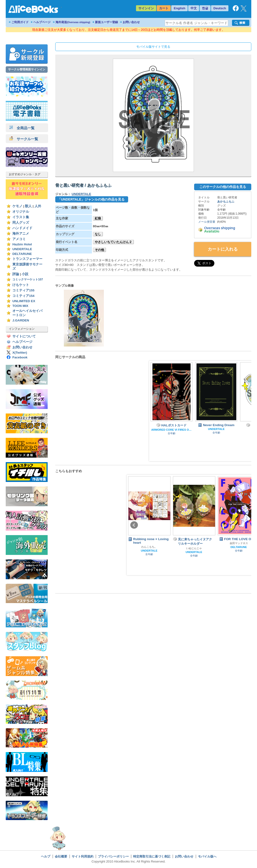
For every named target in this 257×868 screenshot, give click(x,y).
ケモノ (17, 206)
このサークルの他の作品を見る (223, 187)
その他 (99, 250)
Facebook (20, 357)
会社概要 (61, 856)
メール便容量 (207, 222)
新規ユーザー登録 (106, 22)
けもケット (21, 285)
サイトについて (24, 336)
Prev (134, 525)
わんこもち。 (149, 547)
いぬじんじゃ (194, 548)
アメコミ (19, 239)
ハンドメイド (22, 228)
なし (98, 234)
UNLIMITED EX (24, 301)
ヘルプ (46, 856)
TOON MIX (20, 306)
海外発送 (73, 22)
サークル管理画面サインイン (27, 69)
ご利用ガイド (20, 22)
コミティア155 (23, 290)
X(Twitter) (20, 353)
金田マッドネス (239, 543)
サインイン (146, 8)
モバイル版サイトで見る (153, 47)
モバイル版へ (207, 856)
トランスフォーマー (27, 259)
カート (164, 8)
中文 (194, 8)
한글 (205, 8)
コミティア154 (23, 296)
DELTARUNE (22, 254)
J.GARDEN (21, 320)
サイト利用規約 (83, 856)
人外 (38, 206)
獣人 (28, 206)
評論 (16, 274)
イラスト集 (21, 217)
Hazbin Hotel (22, 244)
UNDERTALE (22, 249)
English (179, 8)
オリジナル (21, 212)
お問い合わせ (131, 22)
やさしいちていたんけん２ (113, 242)
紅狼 (98, 218)
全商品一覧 (22, 128)
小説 (25, 274)
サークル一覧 (24, 139)
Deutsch (220, 8)
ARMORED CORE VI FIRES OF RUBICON (171, 430)
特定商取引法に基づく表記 (152, 856)
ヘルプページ (42, 22)
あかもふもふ (226, 201)
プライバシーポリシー (113, 856)
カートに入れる (223, 249)
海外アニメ (21, 234)
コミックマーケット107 (28, 279)
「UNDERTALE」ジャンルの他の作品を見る (91, 199)
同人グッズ (21, 223)
